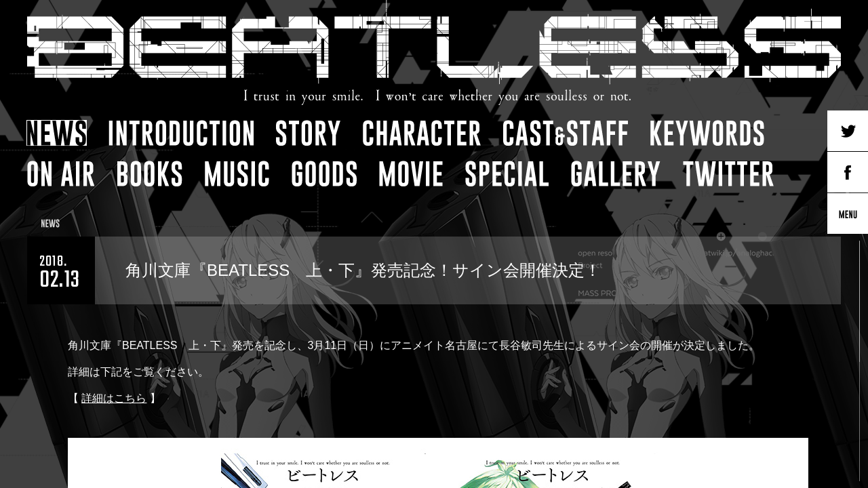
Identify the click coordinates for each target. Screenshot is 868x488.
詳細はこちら (114, 398)
